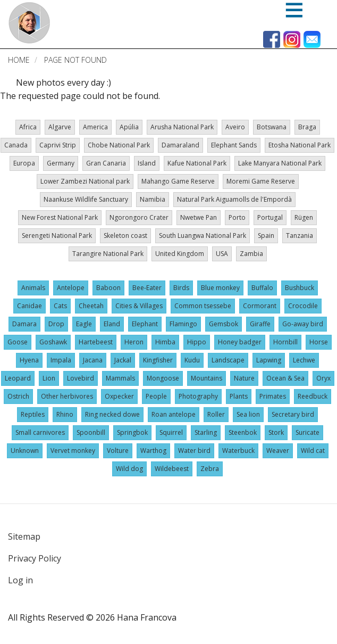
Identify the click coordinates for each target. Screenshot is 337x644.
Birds (181, 288)
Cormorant (260, 306)
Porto (237, 217)
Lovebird (81, 378)
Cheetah (91, 306)
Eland (112, 324)
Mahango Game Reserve (178, 181)
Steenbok (243, 432)
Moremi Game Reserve (261, 181)
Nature (244, 378)
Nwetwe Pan (199, 217)
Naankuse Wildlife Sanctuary (86, 199)
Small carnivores (40, 432)
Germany (61, 163)
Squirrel (171, 432)
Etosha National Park (300, 145)
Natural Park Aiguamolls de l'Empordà (234, 199)
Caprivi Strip (58, 145)
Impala (61, 360)
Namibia (153, 199)
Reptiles (33, 414)
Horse (319, 342)
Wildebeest (172, 469)
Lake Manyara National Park (280, 163)
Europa (24, 163)
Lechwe (304, 360)
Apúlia (129, 127)
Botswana (272, 127)
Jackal (123, 360)
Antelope (71, 288)
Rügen (304, 217)
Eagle (84, 324)
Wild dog (129, 469)
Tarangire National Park (108, 254)
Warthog (153, 451)
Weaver (278, 451)
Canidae (30, 306)
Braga (307, 127)
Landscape (228, 360)
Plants (239, 396)
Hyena (29, 360)
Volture (118, 451)
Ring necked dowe (112, 414)
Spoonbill (91, 432)
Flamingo (183, 324)
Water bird (194, 451)
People (156, 396)
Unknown (25, 451)
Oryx (323, 378)
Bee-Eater (147, 288)
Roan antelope (174, 414)
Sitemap (24, 536)
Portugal (270, 217)
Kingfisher (158, 360)
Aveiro (235, 127)
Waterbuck (238, 451)
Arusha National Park (182, 127)
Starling (206, 432)
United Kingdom (180, 254)
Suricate (307, 432)
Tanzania (300, 236)
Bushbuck (300, 288)
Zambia (251, 254)
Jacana (93, 360)
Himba (165, 342)
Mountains (207, 378)
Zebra (210, 469)
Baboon (108, 288)
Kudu (192, 360)
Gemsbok (224, 324)
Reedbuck (313, 396)
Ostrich (18, 396)
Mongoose (163, 378)
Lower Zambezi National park (85, 181)
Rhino (65, 414)
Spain (266, 236)
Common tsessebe (203, 306)
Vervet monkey (73, 451)
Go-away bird (303, 324)
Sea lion (248, 414)
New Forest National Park (60, 217)
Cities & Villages (139, 306)
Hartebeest (96, 342)
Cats (60, 306)
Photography (198, 396)
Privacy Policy (35, 558)
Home (19, 60)
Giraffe (260, 324)
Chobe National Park (119, 145)
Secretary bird (293, 414)
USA (222, 254)
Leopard (18, 378)
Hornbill (285, 342)
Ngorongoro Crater (139, 217)
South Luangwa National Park (203, 236)
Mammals (120, 378)
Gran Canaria (106, 163)
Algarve (60, 127)
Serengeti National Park (57, 236)
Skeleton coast (125, 236)
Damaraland (180, 145)
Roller (216, 414)
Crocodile (303, 306)
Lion (49, 378)
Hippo (197, 342)
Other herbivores (67, 396)
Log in (20, 580)
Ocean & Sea (285, 378)
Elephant (145, 324)
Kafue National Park (197, 163)
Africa (28, 127)
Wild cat (313, 451)
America (95, 127)
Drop (56, 324)
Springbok (132, 432)
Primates (273, 396)
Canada (16, 145)
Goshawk (53, 342)
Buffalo (262, 288)
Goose (18, 342)
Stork (276, 432)
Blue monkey (220, 288)
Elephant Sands (234, 145)
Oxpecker (119, 396)
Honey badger (240, 342)
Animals (33, 288)
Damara (24, 324)
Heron (134, 342)
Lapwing (269, 360)
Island (147, 163)
